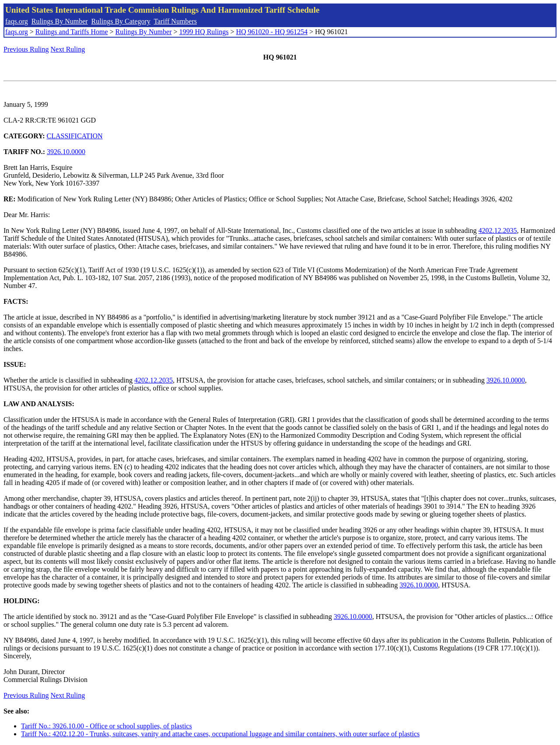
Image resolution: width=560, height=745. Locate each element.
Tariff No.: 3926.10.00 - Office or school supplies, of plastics (107, 726)
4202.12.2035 (498, 230)
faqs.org (17, 21)
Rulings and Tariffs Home (72, 32)
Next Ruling (68, 49)
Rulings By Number (60, 21)
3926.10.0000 (66, 152)
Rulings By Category (121, 21)
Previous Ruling (26, 49)
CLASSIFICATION (75, 136)
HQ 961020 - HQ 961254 (272, 32)
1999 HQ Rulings (204, 32)
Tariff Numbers (175, 21)
